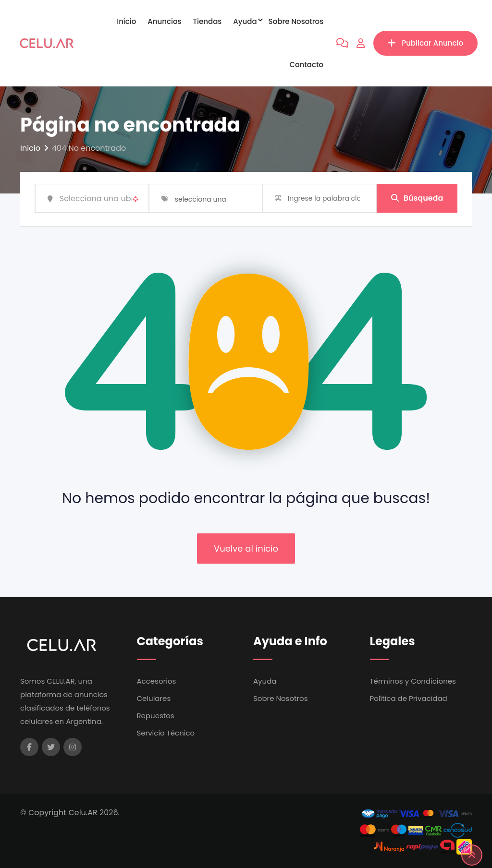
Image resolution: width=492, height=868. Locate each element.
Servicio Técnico (166, 733)
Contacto (306, 65)
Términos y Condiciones (413, 681)
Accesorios (157, 681)
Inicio (126, 21)
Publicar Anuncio (425, 43)
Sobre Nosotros (296, 21)
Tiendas (208, 21)
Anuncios (164, 21)
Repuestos (156, 716)
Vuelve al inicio (246, 549)
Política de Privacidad (409, 698)
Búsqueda (417, 198)
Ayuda (245, 21)
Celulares (154, 698)
